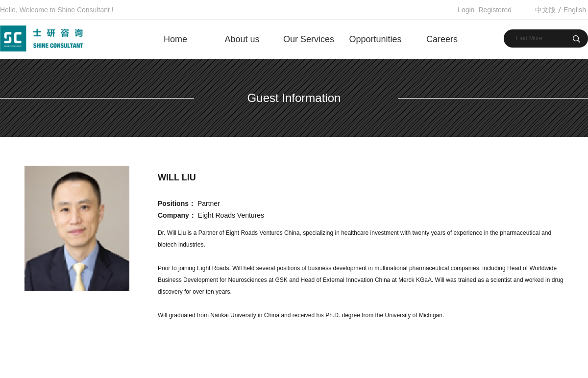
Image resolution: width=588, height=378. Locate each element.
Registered (495, 10)
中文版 (545, 10)
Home (175, 39)
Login (466, 10)
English (575, 10)
